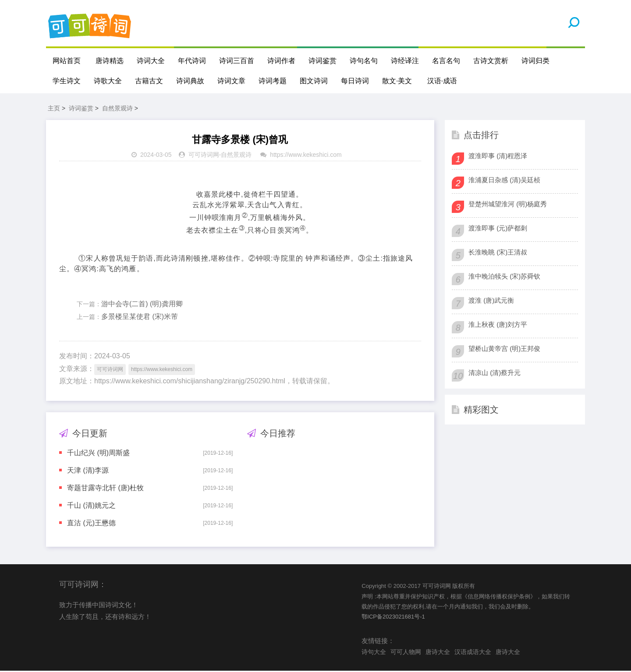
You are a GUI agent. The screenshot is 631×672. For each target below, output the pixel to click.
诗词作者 (281, 61)
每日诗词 (355, 81)
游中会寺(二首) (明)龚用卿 (142, 306)
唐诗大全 (438, 653)
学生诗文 (67, 81)
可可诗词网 (204, 156)
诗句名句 (364, 61)
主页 (54, 110)
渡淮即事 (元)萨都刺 (498, 229)
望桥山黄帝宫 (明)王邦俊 (504, 350)
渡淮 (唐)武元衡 (491, 302)
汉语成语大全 (473, 653)
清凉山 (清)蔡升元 (495, 374)
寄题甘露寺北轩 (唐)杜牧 (105, 490)
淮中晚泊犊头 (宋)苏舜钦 (504, 278)
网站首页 (67, 61)
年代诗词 (192, 61)
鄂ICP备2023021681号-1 (393, 618)
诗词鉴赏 (323, 61)
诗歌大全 (108, 81)
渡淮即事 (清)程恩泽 (498, 157)
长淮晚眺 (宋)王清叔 (498, 253)
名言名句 (446, 61)
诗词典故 (190, 81)
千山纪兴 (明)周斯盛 (98, 454)
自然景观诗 (117, 110)
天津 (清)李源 (88, 472)
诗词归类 (535, 61)
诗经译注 (405, 61)
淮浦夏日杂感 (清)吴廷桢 (504, 181)
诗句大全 (374, 653)
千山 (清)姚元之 (91, 507)
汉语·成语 (442, 81)
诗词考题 (273, 81)
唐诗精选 (110, 61)
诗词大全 (151, 61)
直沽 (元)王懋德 (91, 525)
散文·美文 (397, 81)
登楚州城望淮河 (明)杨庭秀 (508, 205)
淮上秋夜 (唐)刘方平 (498, 326)
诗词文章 (231, 81)
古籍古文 (149, 81)
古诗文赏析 (491, 61)
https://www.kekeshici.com (306, 156)
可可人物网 (406, 653)
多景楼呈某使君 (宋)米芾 (140, 318)
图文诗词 (314, 81)
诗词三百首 (237, 61)
